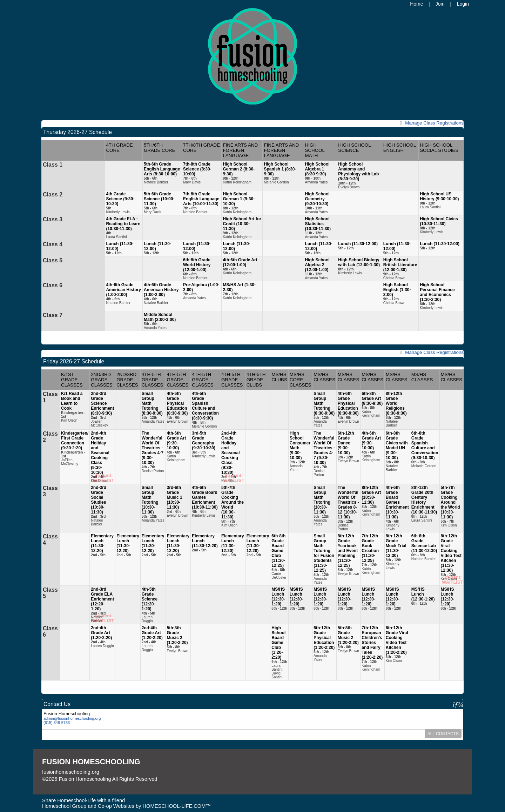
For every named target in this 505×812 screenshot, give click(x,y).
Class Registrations (431, 123)
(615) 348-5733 (57, 723)
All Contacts (443, 734)
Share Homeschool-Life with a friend (83, 800)
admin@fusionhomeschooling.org (72, 718)
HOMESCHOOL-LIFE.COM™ (177, 806)
